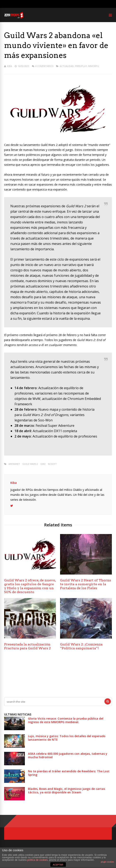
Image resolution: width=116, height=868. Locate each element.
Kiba (10, 66)
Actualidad (67, 66)
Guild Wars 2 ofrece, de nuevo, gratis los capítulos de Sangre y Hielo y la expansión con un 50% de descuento (30, 586)
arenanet (14, 464)
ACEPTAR (58, 865)
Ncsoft (52, 464)
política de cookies (37, 860)
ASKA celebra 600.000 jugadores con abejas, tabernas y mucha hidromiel (68, 755)
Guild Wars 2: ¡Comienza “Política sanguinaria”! (81, 646)
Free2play (81, 66)
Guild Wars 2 (30, 464)
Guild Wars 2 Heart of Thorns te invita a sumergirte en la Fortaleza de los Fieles (86, 584)
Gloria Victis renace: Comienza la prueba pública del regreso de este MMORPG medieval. (66, 720)
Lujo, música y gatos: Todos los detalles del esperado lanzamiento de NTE (67, 738)
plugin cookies (107, 862)
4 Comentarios (44, 66)
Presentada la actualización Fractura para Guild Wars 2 (27, 646)
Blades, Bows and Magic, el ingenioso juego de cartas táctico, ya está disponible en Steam (66, 790)
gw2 (43, 464)
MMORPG (94, 66)
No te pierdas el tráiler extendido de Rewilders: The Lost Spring (69, 773)
